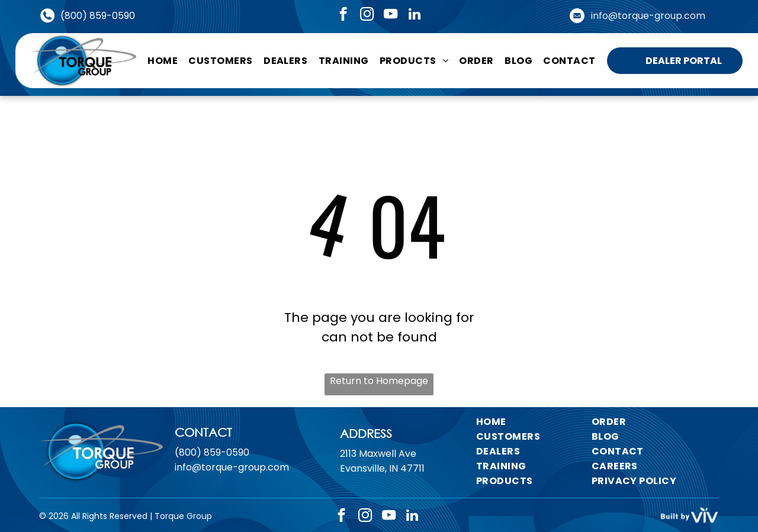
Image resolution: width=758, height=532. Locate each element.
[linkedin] (414, 15)
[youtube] (391, 15)
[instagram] (367, 15)
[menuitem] (163, 60)
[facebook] (343, 15)
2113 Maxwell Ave (378, 454)
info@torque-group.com (648, 16)
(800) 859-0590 (98, 16)
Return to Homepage (379, 381)
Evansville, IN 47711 (382, 468)
